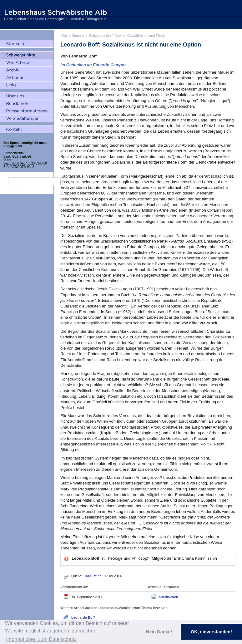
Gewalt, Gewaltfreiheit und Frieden (141, 36)
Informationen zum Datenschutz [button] (41, 639)
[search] (34, 181)
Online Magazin (73, 36)
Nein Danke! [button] (159, 632)
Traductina (93, 576)
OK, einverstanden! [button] (211, 632)
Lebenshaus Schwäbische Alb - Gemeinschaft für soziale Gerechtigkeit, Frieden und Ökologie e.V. (55, 15)
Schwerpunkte (100, 36)
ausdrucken (169, 597)
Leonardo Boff (83, 617)
